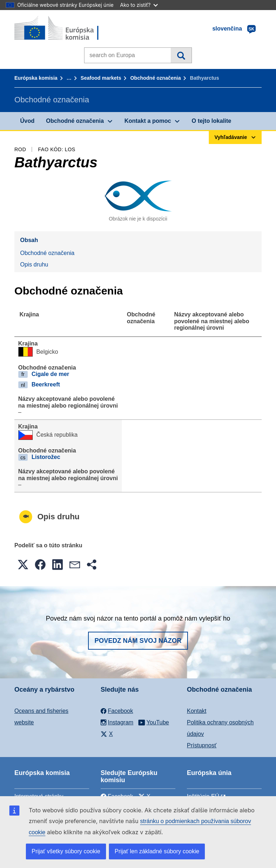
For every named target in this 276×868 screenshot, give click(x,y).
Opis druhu (34, 264)
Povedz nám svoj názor (138, 641)
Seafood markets (101, 78)
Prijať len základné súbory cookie (157, 851)
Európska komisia (36, 78)
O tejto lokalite (211, 121)
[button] (23, 565)
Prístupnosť (202, 745)
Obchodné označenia (155, 78)
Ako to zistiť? (139, 5)
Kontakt (197, 711)
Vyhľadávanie (181, 55)
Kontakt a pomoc (148, 121)
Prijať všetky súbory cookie (66, 851)
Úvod (27, 121)
